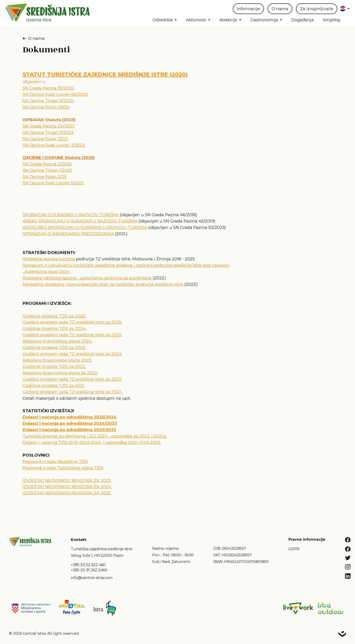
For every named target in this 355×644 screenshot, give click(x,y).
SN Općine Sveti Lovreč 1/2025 (53, 183)
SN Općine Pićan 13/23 (45, 139)
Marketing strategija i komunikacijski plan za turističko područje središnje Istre (103, 284)
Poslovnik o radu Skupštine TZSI (55, 461)
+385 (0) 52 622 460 (88, 565)
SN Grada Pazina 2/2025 (47, 164)
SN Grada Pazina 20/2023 (48, 126)
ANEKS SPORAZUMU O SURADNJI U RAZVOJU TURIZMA (80, 221)
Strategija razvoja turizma (49, 259)
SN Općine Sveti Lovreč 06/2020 (55, 94)
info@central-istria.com (92, 578)
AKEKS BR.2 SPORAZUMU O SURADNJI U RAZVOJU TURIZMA (85, 227)
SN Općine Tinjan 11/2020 (48, 101)
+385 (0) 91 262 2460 (89, 570)
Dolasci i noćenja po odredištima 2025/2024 (70, 417)
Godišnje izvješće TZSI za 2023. (54, 347)
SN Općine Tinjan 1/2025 (47, 170)
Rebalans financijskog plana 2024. (57, 341)
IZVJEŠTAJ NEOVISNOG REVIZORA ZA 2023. (67, 481)
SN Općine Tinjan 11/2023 (48, 132)
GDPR (294, 549)
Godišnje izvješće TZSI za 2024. (54, 328)
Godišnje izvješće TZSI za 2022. (54, 367)
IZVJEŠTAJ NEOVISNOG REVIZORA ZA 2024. (67, 487)
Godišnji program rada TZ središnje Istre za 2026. (72, 322)
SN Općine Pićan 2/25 (44, 177)
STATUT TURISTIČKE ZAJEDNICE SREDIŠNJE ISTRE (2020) (105, 74)
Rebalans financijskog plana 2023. (57, 360)
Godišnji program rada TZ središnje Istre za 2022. (73, 392)
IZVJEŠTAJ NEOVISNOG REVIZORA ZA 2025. (67, 493)
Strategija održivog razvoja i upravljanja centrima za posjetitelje (87, 278)
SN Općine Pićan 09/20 (46, 107)
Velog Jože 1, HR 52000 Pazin (97, 556)
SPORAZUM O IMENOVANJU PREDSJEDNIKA (68, 234)
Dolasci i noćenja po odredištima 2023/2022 (69, 430)
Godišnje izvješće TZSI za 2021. (54, 386)
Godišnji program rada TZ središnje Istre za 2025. (72, 335)
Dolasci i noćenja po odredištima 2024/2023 (70, 423)
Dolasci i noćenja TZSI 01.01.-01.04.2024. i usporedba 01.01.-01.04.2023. (92, 442)
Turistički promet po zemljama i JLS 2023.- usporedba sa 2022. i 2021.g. (95, 436)
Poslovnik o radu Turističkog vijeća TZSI (63, 468)
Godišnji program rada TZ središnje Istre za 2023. (72, 379)
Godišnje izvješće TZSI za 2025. (54, 316)
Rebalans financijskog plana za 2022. (60, 373)
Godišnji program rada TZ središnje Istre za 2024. (72, 354)
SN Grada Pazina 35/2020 (48, 88)
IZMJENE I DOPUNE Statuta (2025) (59, 158)
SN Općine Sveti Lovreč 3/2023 (54, 145)
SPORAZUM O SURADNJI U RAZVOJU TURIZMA (71, 215)
